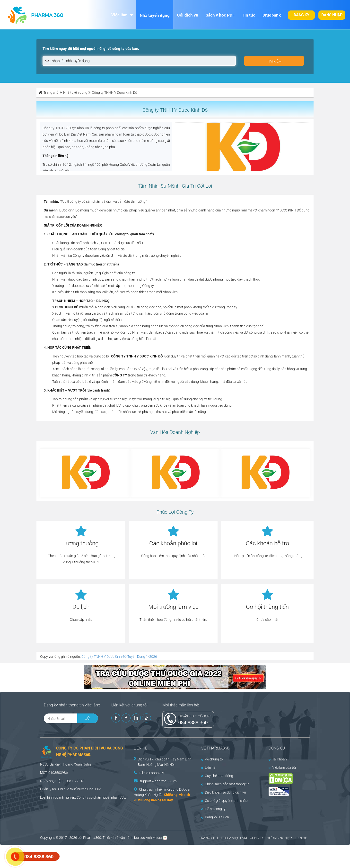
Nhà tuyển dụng (155, 15)
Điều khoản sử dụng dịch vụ (224, 792)
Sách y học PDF (220, 15)
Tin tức (249, 15)
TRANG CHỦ (208, 838)
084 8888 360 (193, 722)
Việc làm (119, 15)
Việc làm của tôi (282, 767)
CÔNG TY (257, 838)
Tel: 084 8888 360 (152, 773)
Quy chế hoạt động (217, 776)
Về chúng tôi (212, 759)
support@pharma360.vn (158, 781)
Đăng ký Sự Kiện (215, 817)
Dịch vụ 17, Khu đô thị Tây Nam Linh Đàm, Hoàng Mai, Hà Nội (165, 762)
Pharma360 (92, 838)
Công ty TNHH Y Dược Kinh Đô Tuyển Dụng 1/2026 (119, 657)
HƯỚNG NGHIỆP (279, 838)
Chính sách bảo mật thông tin (225, 784)
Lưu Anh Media (151, 838)
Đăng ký (302, 15)
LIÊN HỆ (301, 838)
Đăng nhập (332, 15)
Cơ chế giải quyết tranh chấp (224, 801)
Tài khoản (278, 759)
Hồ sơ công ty (213, 809)
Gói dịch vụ (188, 15)
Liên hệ (208, 767)
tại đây (167, 800)
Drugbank (272, 15)
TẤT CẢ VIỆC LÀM (234, 838)
